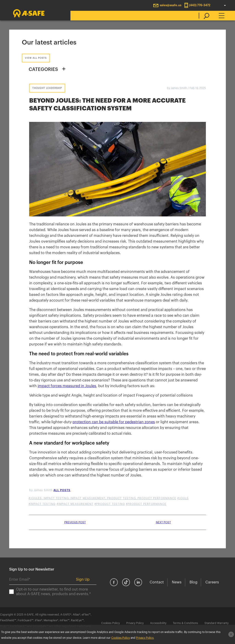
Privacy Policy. (145, 638)
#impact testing (42, 504)
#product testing (110, 504)
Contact (157, 582)
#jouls (183, 498)
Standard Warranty (217, 623)
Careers (212, 582)
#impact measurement (75, 504)
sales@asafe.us (171, 5)
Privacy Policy (135, 623)
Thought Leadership (47, 88)
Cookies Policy (111, 623)
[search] (204, 16)
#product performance (146, 504)
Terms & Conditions (185, 623)
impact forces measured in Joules (67, 386)
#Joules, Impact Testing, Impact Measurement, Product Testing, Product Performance (102, 498)
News (177, 582)
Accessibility (158, 623)
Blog (193, 582)
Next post (163, 522)
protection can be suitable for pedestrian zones (114, 422)
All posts (62, 490)
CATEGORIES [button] (43, 70)
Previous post (75, 522)
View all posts (36, 58)
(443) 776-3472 (200, 5)
